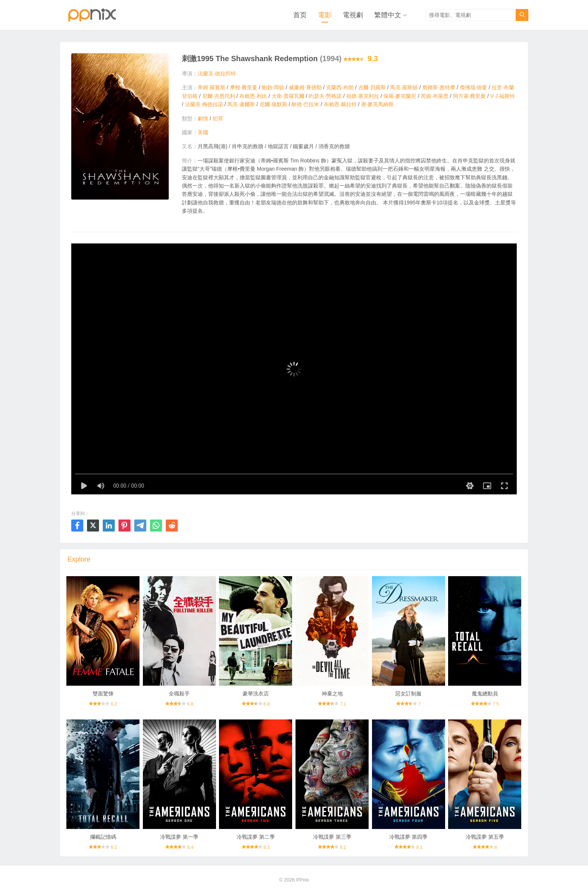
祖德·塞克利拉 (363, 96)
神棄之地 (332, 694)
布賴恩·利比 (253, 96)
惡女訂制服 (408, 694)
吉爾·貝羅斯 (372, 87)
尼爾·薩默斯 (273, 104)
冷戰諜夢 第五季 (485, 837)
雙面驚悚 (103, 694)
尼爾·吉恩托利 (219, 96)
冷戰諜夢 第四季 (408, 837)
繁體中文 (388, 15)
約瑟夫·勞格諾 (325, 96)
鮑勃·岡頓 (273, 87)
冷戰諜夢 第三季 (332, 837)
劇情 (203, 119)
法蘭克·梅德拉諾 (204, 104)
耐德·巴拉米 (305, 104)
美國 (203, 132)
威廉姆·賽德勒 (305, 87)
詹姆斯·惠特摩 (439, 87)
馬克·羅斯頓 (404, 87)
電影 (325, 15)
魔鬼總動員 (485, 694)
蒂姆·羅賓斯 (211, 87)
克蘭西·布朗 (340, 87)
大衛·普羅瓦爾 (288, 96)
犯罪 (218, 119)
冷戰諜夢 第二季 (256, 837)
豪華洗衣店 (256, 694)
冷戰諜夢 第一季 (179, 837)
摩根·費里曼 (244, 87)
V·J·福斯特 (502, 96)
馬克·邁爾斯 (241, 104)
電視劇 (353, 15)
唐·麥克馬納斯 (378, 104)
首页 (300, 15)
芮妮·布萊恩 (435, 96)
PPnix (303, 880)
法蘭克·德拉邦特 (217, 74)
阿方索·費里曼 (469, 96)
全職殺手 (179, 694)
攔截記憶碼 (103, 837)
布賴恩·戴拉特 (340, 104)
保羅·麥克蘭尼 (400, 96)
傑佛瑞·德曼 (474, 87)
